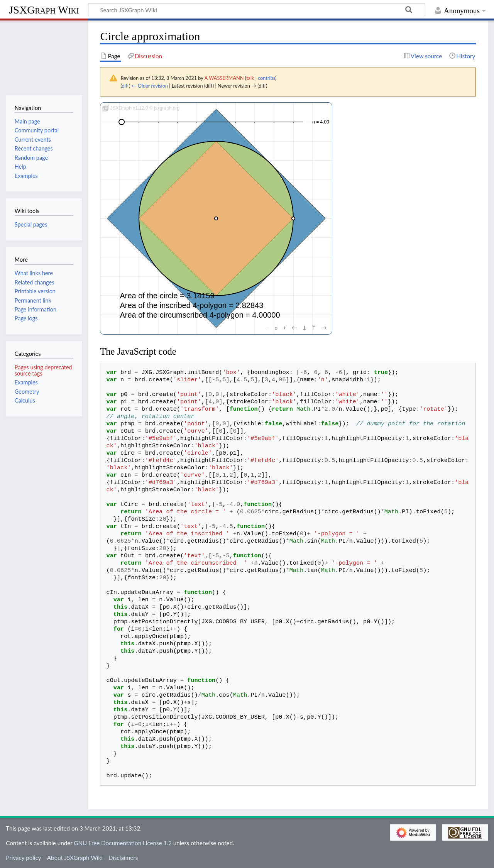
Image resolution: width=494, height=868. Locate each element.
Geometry (27, 392)
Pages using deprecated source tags (43, 370)
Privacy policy (23, 858)
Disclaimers (123, 858)
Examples (26, 382)
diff (125, 86)
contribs (266, 78)
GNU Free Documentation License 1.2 (123, 843)
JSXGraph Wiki (44, 10)
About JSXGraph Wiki (75, 858)
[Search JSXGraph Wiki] (257, 10)
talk (250, 78)
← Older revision (150, 86)
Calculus (25, 400)
